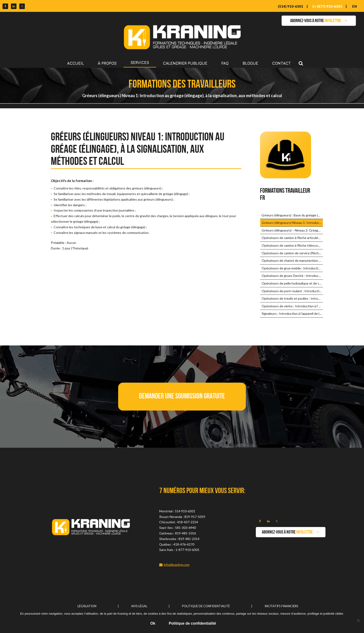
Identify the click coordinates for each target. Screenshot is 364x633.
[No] (358, 620)
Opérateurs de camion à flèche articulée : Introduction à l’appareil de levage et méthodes (292, 238)
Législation (87, 606)
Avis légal (139, 606)
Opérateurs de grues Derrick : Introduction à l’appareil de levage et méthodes (292, 276)
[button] (182, 397)
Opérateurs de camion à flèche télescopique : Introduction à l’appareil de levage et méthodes (292, 245)
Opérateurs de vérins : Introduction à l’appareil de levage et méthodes (292, 306)
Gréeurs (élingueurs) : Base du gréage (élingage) (292, 215)
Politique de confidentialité (206, 606)
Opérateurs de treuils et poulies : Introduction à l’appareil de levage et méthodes (292, 298)
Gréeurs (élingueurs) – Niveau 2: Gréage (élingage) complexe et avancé (292, 230)
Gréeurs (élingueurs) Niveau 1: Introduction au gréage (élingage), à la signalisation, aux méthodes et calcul (292, 223)
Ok (153, 623)
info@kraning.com (177, 565)
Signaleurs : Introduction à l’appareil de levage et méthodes (292, 313)
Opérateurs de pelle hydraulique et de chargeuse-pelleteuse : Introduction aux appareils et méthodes (292, 283)
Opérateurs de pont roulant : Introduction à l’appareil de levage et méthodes (292, 291)
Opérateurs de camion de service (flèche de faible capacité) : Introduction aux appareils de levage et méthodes (292, 253)
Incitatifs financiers (281, 606)
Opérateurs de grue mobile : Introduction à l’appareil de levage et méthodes (292, 268)
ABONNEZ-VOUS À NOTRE (316, 21)
